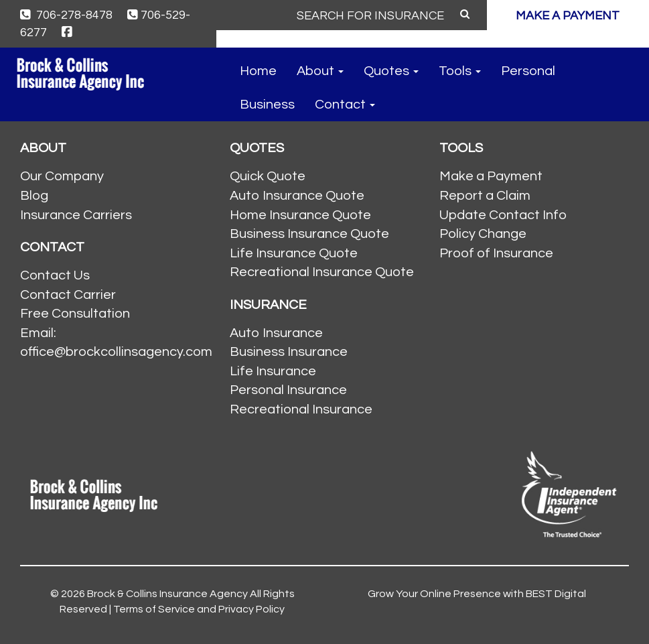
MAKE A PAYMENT (568, 16)
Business (267, 105)
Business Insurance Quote (309, 234)
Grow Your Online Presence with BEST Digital (477, 594)
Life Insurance (273, 371)
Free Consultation (75, 314)
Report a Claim (485, 196)
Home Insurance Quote (300, 215)
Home (258, 71)
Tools (460, 71)
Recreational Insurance (301, 409)
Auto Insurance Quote (297, 196)
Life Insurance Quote (294, 253)
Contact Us (55, 275)
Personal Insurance (288, 390)
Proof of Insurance (496, 253)
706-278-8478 (66, 15)
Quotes (391, 71)
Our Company (62, 176)
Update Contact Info (503, 215)
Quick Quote (268, 176)
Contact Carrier (68, 295)
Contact (345, 105)
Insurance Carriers (76, 215)
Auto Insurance (276, 333)
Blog (34, 196)
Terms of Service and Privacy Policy (199, 609)
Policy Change (483, 234)
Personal (528, 71)
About (320, 71)
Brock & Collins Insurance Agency (167, 594)
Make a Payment (491, 176)
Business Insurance (289, 352)
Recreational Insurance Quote (322, 272)
